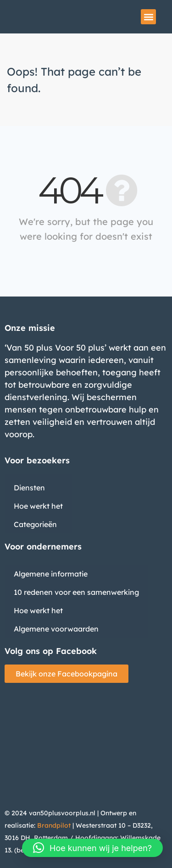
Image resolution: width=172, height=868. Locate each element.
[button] (148, 17)
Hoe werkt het (38, 506)
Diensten (29, 488)
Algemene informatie (51, 574)
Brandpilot (54, 825)
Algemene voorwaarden (56, 629)
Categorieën (35, 524)
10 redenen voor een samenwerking (76, 592)
